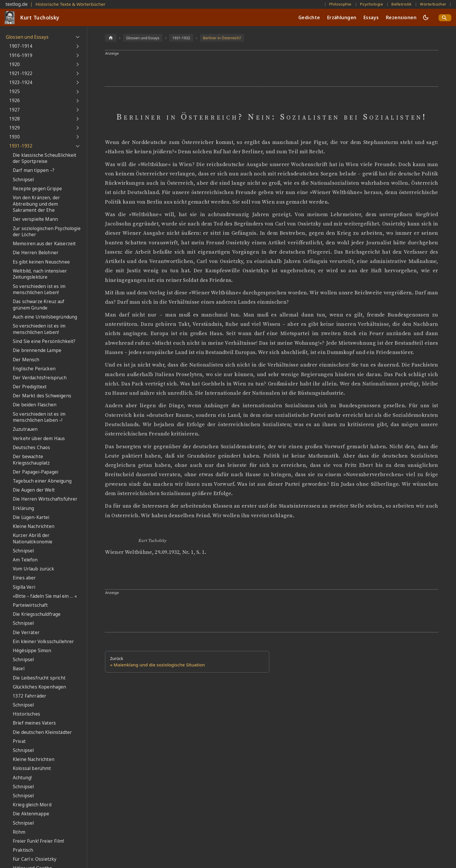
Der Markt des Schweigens (42, 396)
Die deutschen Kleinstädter (42, 732)
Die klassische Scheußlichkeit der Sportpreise (45, 158)
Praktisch (23, 850)
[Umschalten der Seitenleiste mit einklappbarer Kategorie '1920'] (78, 65)
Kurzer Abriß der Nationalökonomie (33, 539)
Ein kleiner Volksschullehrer (43, 642)
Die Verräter (26, 633)
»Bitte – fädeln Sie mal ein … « (45, 596)
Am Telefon (25, 560)
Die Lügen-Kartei (31, 517)
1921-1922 (21, 73)
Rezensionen (401, 17)
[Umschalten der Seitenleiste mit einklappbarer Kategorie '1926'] (78, 101)
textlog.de (17, 4)
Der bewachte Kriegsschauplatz (31, 460)
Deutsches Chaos (31, 448)
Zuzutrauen (25, 429)
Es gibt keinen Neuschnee (41, 262)
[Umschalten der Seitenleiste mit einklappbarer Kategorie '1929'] (78, 128)
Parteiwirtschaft (30, 605)
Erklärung (23, 508)
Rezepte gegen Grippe (37, 189)
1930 (15, 137)
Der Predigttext (30, 387)
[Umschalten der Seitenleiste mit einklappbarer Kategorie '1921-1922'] (78, 74)
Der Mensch (26, 360)
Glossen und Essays (27, 37)
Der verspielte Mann (35, 219)
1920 (15, 64)
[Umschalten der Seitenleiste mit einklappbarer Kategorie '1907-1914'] (78, 46)
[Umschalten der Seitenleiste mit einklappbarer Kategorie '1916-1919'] (78, 55)
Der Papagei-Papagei (35, 472)
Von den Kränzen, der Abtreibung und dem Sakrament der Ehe (36, 204)
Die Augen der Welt (34, 490)
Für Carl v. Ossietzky (35, 859)
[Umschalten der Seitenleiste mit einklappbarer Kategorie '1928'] (78, 119)
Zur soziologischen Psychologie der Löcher (47, 232)
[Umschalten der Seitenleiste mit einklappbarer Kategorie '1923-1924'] (78, 83)
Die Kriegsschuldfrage (37, 614)
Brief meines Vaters (34, 723)
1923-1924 (21, 82)
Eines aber (24, 578)
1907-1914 (21, 46)
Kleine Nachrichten (34, 526)
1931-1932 (21, 146)
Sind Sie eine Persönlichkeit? (44, 341)
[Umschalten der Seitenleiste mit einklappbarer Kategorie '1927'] (78, 110)
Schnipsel (23, 180)
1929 (15, 128)
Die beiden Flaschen (35, 405)
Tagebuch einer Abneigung (42, 481)
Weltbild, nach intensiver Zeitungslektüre (40, 274)
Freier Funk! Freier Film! (38, 841)
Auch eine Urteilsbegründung (45, 317)
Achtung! (22, 778)
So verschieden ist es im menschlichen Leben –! (39, 417)
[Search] (445, 18)
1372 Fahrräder (30, 696)
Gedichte (309, 17)
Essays (371, 17)
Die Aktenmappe (31, 814)
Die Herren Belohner (36, 253)
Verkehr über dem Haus (39, 439)
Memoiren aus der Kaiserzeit (44, 244)
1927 (15, 110)
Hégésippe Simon (32, 651)
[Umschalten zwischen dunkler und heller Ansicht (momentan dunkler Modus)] (426, 17)
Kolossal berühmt (32, 768)
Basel (19, 669)
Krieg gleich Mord (32, 805)
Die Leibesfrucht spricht (39, 678)
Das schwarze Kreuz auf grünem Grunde (39, 305)
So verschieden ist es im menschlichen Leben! (39, 290)
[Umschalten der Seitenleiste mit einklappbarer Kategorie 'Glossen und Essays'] (78, 37)
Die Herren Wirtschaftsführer (45, 499)
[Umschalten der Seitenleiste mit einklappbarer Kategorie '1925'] (78, 92)
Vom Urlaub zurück (33, 569)
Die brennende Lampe (37, 350)
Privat (19, 741)
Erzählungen (342, 17)
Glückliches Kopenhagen (40, 687)
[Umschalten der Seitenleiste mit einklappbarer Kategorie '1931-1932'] (78, 146)
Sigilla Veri (24, 587)
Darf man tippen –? (34, 170)
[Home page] (111, 38)
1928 (15, 119)
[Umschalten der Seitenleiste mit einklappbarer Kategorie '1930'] (78, 137)
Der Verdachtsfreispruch (40, 378)
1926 (15, 101)
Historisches (26, 714)
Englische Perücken (34, 369)
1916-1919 (21, 55)
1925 (15, 91)
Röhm (19, 832)
